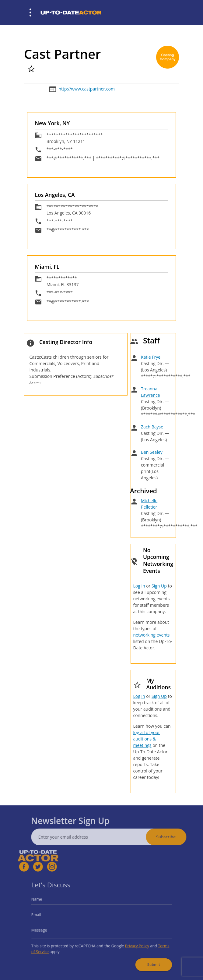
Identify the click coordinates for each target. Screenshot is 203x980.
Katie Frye (151, 357)
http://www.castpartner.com (86, 89)
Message (50, 929)
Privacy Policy (131, 942)
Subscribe (178, 837)
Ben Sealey (152, 452)
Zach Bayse (152, 427)
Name (48, 904)
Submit (144, 958)
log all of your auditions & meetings (146, 739)
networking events (151, 635)
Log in (139, 586)
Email (48, 917)
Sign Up (159, 586)
